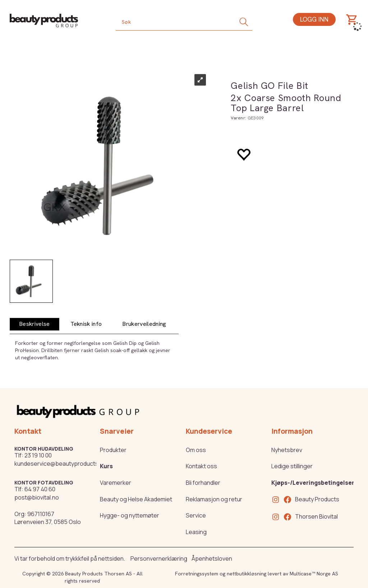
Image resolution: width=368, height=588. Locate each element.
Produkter (113, 450)
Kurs (106, 466)
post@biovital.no (37, 497)
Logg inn (314, 19)
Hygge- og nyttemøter (130, 515)
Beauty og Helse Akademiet (136, 499)
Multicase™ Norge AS (314, 574)
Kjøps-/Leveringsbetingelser (313, 483)
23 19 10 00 (38, 455)
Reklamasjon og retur (214, 499)
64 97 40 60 (40, 489)
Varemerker (116, 483)
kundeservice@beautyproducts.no (61, 464)
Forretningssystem (197, 574)
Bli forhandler (203, 483)
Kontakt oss (201, 466)
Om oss (196, 450)
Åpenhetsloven (212, 559)
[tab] (34, 324)
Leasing (196, 532)
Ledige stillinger (292, 466)
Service (196, 515)
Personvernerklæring (159, 559)
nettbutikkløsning (247, 574)
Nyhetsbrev (287, 450)
